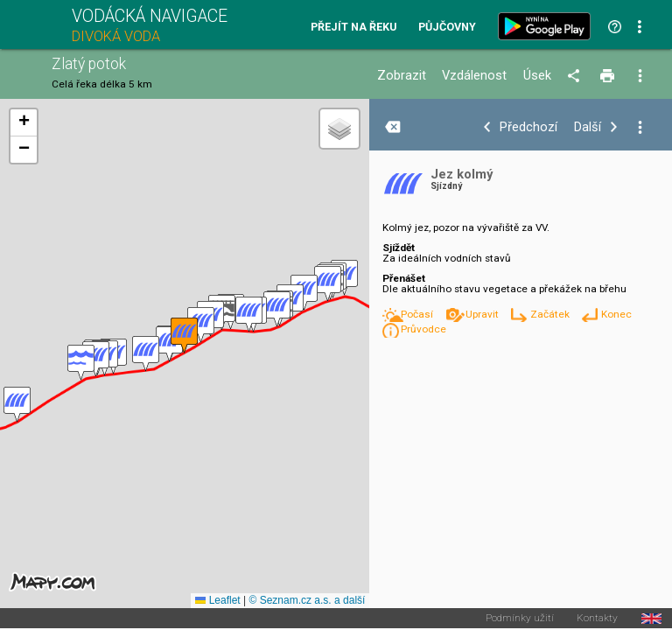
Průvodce (423, 329)
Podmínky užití (520, 619)
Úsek (537, 76)
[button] (328, 284)
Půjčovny (447, 28)
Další (588, 127)
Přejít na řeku (353, 28)
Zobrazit (402, 76)
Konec (616, 314)
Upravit (483, 314)
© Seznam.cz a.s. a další (307, 600)
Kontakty (597, 619)
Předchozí (528, 127)
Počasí (418, 314)
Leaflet (217, 600)
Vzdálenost (474, 76)
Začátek (551, 314)
